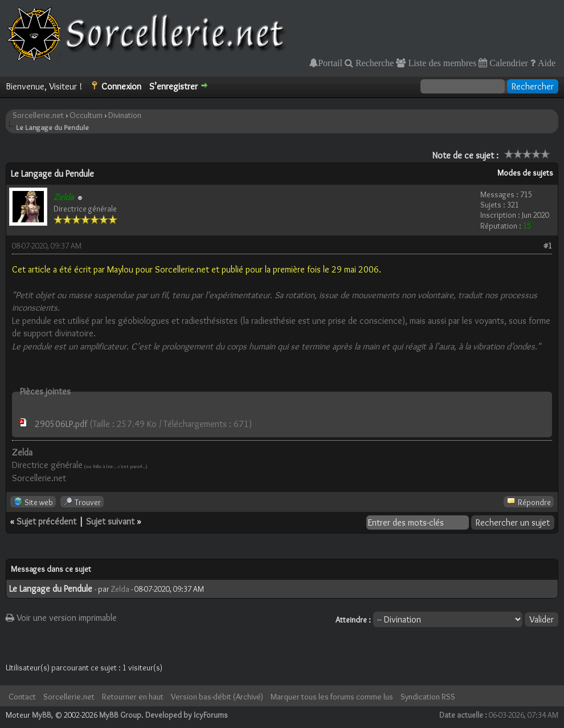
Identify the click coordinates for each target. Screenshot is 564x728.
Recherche (374, 63)
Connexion (121, 86)
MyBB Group (120, 715)
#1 (548, 246)
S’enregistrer (173, 86)
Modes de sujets (525, 173)
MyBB (42, 715)
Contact (22, 697)
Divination (125, 115)
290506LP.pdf (61, 424)
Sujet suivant (110, 521)
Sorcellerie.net (38, 115)
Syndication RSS (428, 697)
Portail (330, 63)
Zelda (120, 589)
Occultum (86, 115)
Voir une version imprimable (61, 618)
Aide (545, 63)
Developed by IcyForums (187, 715)
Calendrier (508, 63)
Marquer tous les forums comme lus (332, 697)
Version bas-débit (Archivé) (217, 697)
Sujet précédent (46, 521)
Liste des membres (441, 63)
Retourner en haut (133, 697)
